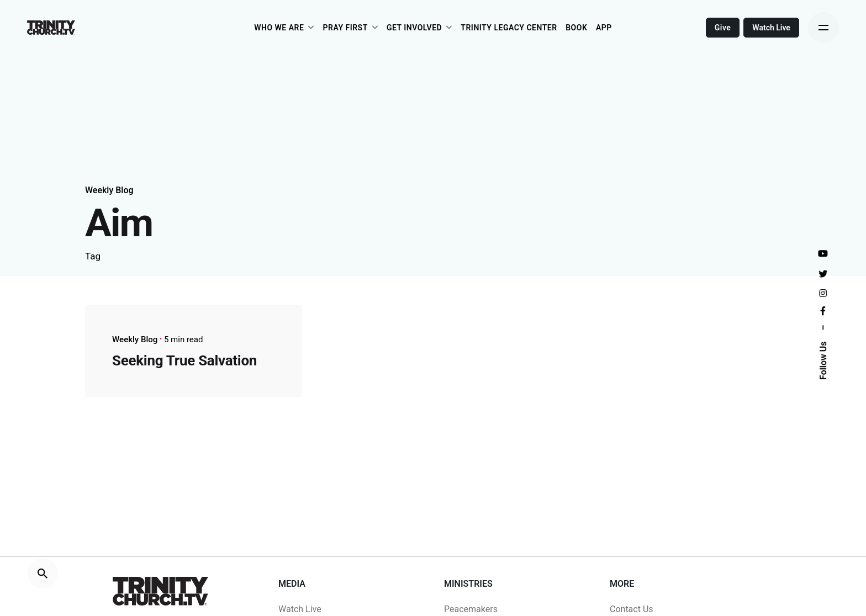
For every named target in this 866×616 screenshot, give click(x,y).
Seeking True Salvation (184, 360)
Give (723, 28)
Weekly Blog (109, 190)
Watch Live (771, 28)
